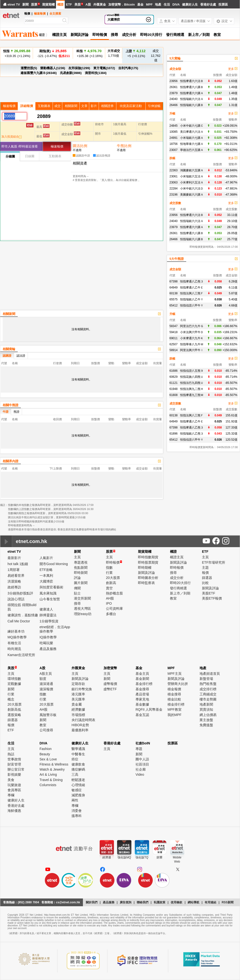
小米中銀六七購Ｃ (192, 126)
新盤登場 (206, 679)
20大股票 (113, 578)
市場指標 (78, 715)
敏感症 (77, 790)
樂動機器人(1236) (53, 68)
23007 (173, 150)
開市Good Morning (54, 564)
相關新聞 (71, 106)
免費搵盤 (206, 725)
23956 (173, 81)
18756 (173, 144)
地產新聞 (206, 704)
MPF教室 (175, 709)
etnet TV (14, 4)
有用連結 (210, 902)
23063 (173, 182)
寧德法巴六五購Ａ (192, 150)
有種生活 (14, 643)
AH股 (110, 598)
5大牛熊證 (177, 259)
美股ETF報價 (212, 598)
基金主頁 (142, 674)
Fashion (46, 749)
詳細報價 (27, 106)
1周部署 (14, 570)
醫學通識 (78, 749)
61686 (173, 371)
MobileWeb (177, 860)
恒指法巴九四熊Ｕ (192, 383)
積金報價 (174, 689)
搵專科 (77, 816)
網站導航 (193, 902)
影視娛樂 (14, 774)
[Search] (43, 21)
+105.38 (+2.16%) (89, 53)
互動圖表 (44, 106)
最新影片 (14, 558)
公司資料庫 (114, 609)
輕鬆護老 (78, 780)
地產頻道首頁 (210, 674)
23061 (173, 176)
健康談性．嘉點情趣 (23, 615)
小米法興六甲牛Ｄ (192, 332)
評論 (77, 578)
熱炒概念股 (114, 593)
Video (140, 774)
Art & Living (48, 774)
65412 (173, 305)
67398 (173, 281)
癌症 (75, 759)
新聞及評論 (80, 35)
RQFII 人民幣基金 (149, 709)
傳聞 (77, 588)
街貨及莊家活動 (131, 106)
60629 (173, 377)
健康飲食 (78, 764)
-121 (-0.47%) (53, 53)
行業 (109, 573)
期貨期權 (48, 4)
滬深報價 (46, 689)
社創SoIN (143, 743)
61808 (173, 395)
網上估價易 (208, 715)
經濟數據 (78, 709)
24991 (173, 138)
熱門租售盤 (208, 684)
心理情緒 (78, 785)
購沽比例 (80, 146)
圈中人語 (142, 759)
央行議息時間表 (83, 720)
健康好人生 (190, 4)
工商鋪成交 (208, 694)
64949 (173, 288)
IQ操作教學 (48, 637)
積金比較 (174, 699)
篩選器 (207, 578)
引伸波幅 (154, 106)
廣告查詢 (126, 902)
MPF (149, 4)
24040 (173, 99)
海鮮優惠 (14, 811)
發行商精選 (175, 35)
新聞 (25, 4)
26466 (173, 105)
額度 (43, 679)
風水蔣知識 (48, 593)
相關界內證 (11, 461)
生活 (167, 4)
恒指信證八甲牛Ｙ (192, 305)
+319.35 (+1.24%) (17, 53)
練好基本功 (16, 631)
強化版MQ (124, 857)
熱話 (11, 754)
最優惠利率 (80, 730)
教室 (217, 35)
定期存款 (78, 684)
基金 (140, 4)
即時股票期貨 (148, 562)
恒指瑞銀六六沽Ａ (192, 99)
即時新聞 (81, 573)
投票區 (223, 4)
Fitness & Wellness (54, 764)
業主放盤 (206, 720)
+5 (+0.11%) (136, 53)
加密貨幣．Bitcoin (122, 4)
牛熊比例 (124, 146)
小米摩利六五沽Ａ (192, 182)
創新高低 (14, 709)
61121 (173, 383)
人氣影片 (46, 558)
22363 (173, 170)
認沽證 (21, 356)
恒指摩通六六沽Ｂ (192, 81)
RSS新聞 (228, 902)
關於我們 (92, 902)
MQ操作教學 (17, 637)
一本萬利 (46, 576)
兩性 (75, 800)
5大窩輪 (175, 58)
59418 (173, 332)
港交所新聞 (82, 598)
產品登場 (142, 694)
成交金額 (175, 69)
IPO (109, 603)
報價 (205, 573)
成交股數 (175, 203)
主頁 (77, 557)
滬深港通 (46, 684)
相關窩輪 (9, 349)
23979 (173, 93)
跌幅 (172, 158)
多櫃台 (111, 614)
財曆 (160, 857)
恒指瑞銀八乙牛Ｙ (192, 299)
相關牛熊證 (11, 405)
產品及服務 (48, 649)
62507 (173, 344)
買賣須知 (206, 709)
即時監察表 (146, 583)
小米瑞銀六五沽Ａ (192, 176)
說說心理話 (16, 599)
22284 (173, 189)
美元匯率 (78, 699)
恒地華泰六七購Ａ (192, 144)
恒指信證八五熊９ (192, 371)
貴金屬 (77, 704)
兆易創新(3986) (71, 73)
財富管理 (14, 764)
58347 (173, 326)
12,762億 (156, 56)
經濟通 (107, 857)
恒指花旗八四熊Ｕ (192, 377)
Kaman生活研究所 (21, 655)
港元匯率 (78, 694)
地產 (158, 4)
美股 (78, 4)
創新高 (111, 583)
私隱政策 (160, 902)
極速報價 (40, 14)
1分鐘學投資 (49, 621)
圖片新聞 (81, 583)
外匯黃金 (100, 4)
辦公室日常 (16, 769)
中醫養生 (78, 754)
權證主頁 (59, 35)
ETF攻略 (46, 570)
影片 (94, 106)
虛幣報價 (110, 684)
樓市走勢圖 (208, 699)
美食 (11, 780)
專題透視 (81, 562)
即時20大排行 (151, 35)
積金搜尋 (174, 694)
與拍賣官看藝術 (51, 587)
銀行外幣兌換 (82, 689)
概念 (11, 699)
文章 (84, 106)
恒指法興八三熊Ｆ (192, 293)
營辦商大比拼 (178, 684)
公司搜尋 (46, 730)
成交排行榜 (208, 689)
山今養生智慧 (50, 599)
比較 (205, 583)
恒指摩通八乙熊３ (192, 281)
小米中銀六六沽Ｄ (192, 189)
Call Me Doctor (19, 621)
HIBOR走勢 (80, 725)
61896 (173, 434)
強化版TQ (142, 857)
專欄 (11, 795)
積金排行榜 (176, 704)
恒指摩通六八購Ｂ (192, 87)
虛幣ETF (110, 689)
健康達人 (46, 609)
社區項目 (142, 764)
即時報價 (100, 35)
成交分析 (129, 35)
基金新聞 (142, 679)
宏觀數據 (14, 684)
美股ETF (208, 593)
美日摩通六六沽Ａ (192, 132)
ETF (69, 4)
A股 (88, 4)
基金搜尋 (142, 689)
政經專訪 (14, 587)
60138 (173, 293)
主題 (205, 568)
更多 (233, 69)
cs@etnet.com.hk (68, 902)
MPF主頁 (175, 674)
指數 (109, 568)
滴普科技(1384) (96, 73)
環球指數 (14, 679)
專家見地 (142, 699)
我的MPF (175, 715)
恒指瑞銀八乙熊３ (192, 434)
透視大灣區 (82, 609)
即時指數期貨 (148, 557)
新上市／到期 (199, 35)
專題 (139, 749)
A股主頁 (46, 674)
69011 (173, 338)
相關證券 (107, 106)
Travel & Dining (51, 780)
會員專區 (14, 790)
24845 (173, 126)
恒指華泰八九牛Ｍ (192, 344)
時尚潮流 (14, 649)
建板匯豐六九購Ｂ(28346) (39, 73)
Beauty (45, 754)
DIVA (176, 4)
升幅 (172, 114)
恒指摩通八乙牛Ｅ (192, 288)
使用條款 (176, 902)
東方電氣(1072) (104, 68)
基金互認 (142, 715)
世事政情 (14, 759)
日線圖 (30, 156)
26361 (173, 87)
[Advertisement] (43, 275)
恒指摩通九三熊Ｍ (192, 395)
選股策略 (14, 715)
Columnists (48, 785)
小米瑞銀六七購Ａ (192, 138)
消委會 (77, 811)
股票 (34, 4)
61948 (173, 389)
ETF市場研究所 (214, 562)
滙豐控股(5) (29, 68)
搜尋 (114, 35)
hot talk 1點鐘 (18, 564)
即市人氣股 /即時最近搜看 (20, 146)
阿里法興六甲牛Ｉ (192, 350)
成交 (57, 106)
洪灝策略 (14, 581)
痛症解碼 (78, 769)
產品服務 (109, 902)
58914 (173, 350)
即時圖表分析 (148, 578)
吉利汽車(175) (128, 68)
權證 (60, 4)
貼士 (77, 593)
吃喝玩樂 (46, 643)
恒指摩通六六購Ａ (192, 93)
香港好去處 (208, 4)
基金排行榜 (144, 684)
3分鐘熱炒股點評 (20, 593)
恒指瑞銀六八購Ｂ (192, 105)
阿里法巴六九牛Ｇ (192, 326)
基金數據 (142, 704)
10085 (173, 132)
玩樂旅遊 (14, 785)
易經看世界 (16, 576)
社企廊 (141, 769)
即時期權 (145, 568)
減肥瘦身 (78, 795)
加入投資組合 (12, 137)
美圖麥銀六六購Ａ (192, 195)
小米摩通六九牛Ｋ (192, 338)
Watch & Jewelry (52, 769)
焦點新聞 (81, 568)
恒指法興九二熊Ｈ (192, 389)
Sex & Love (48, 759)
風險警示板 (48, 715)
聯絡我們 (143, 902)
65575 (173, 299)
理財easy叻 (83, 614)
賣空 (109, 588)
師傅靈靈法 (48, 615)
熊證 (16, 412)
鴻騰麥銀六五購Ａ (192, 170)
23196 (173, 195)
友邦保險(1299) (79, 68)
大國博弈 (114, 20)
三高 (75, 774)
